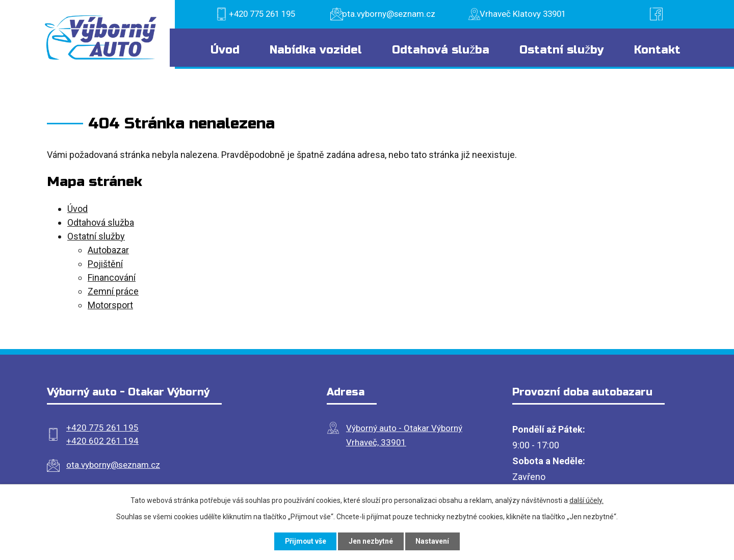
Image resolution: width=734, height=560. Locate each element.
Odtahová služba (441, 50)
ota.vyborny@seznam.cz (113, 465)
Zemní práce (113, 291)
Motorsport (110, 305)
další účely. (586, 500)
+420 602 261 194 (102, 441)
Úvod (225, 50)
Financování (112, 277)
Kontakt (657, 50)
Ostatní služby (562, 50)
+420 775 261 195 (102, 428)
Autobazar (108, 250)
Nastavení (433, 541)
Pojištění (105, 264)
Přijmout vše (305, 541)
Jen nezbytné (371, 541)
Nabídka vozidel (316, 50)
